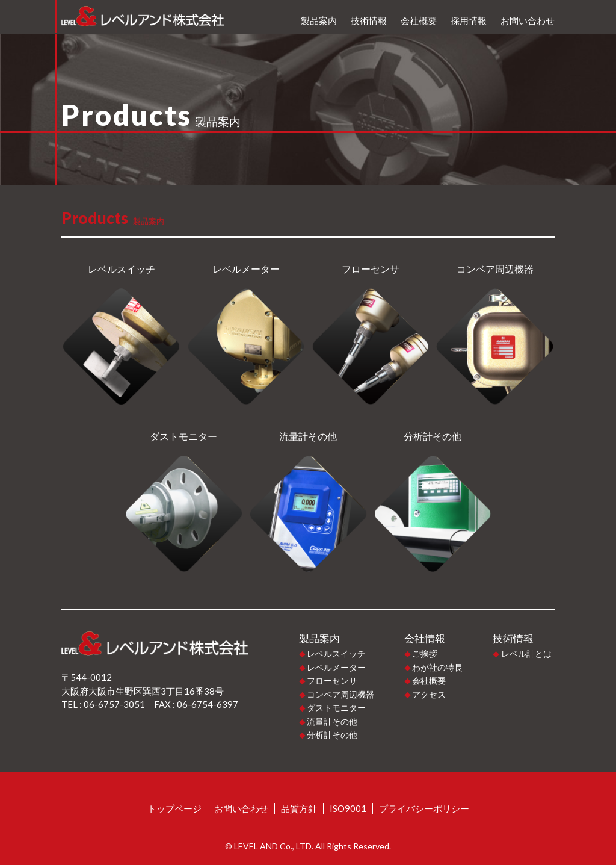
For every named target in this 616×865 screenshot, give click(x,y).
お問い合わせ (528, 20)
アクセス (429, 694)
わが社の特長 (437, 667)
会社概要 (419, 20)
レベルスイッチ (336, 653)
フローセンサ (332, 681)
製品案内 (319, 20)
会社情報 (425, 639)
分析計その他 (332, 735)
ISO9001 (348, 808)
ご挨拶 (425, 653)
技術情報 (369, 20)
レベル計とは (526, 653)
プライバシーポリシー (424, 808)
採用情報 (469, 20)
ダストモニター (336, 708)
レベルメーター (336, 667)
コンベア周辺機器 (340, 694)
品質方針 (299, 808)
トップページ (174, 808)
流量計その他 (332, 721)
